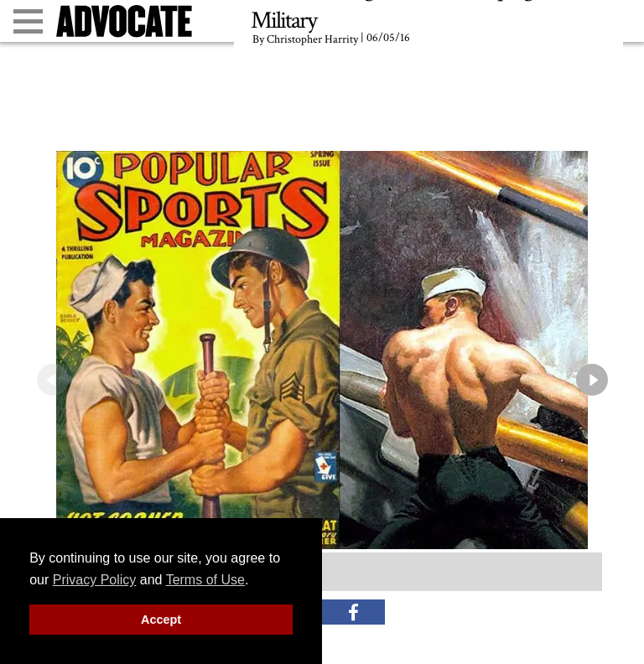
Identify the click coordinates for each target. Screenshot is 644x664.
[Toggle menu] (28, 21)
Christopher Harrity (312, 39)
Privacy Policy (95, 580)
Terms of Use (205, 580)
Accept (161, 620)
